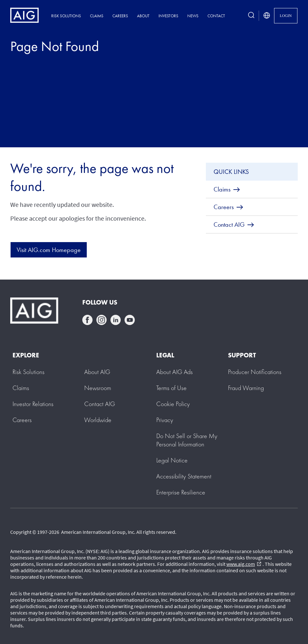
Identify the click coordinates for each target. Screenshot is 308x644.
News (193, 16)
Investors (168, 16)
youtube (130, 320)
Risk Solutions (66, 16)
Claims (97, 16)
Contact (216, 16)
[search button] (251, 16)
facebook (87, 320)
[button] (187, 440)
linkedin (116, 320)
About (143, 16)
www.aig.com (244, 564)
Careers (120, 16)
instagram (101, 320)
